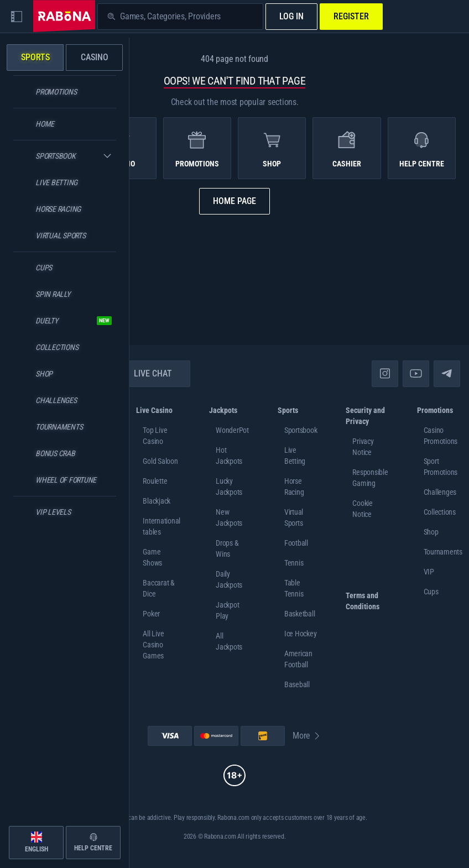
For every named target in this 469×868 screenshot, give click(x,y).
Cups (431, 592)
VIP (429, 572)
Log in (291, 16)
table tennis (294, 588)
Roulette (155, 481)
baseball (297, 684)
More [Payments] (307, 736)
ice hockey (301, 634)
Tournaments (443, 552)
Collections (440, 512)
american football (298, 659)
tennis (294, 563)
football (296, 543)
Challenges (440, 492)
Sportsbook (301, 430)
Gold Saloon (160, 461)
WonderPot (232, 430)
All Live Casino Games (153, 645)
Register (351, 16)
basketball (300, 614)
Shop (431, 532)
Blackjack (157, 501)
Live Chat (146, 373)
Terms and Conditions (363, 601)
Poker (151, 614)
